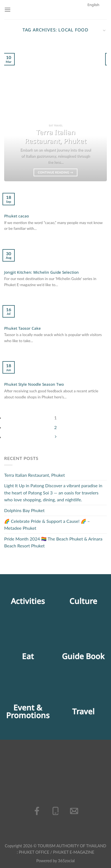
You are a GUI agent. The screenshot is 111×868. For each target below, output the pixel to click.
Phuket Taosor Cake (22, 329)
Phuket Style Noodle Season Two (34, 385)
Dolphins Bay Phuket (24, 510)
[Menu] (7, 10)
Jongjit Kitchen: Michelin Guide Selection (41, 273)
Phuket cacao (17, 217)
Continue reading (55, 172)
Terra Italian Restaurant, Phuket (35, 475)
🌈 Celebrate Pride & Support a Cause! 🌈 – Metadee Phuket (47, 525)
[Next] (56, 437)
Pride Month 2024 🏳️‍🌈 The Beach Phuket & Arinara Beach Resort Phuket (53, 542)
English (96, 28)
